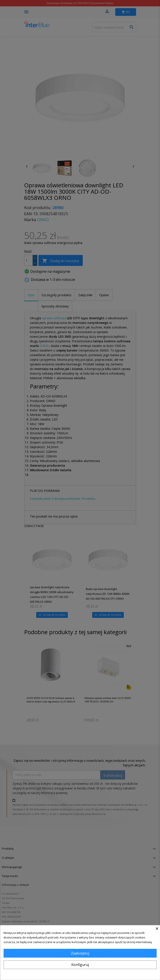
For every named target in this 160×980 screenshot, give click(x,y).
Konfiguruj (80, 965)
